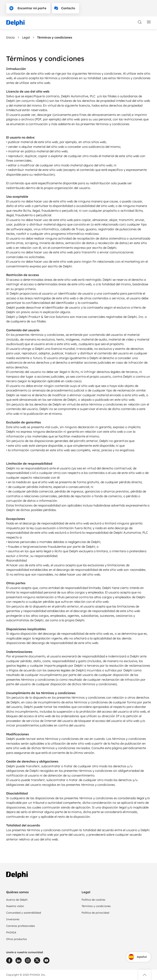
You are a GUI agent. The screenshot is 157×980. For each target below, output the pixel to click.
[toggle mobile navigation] (149, 22)
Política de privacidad (95, 913)
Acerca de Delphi (17, 900)
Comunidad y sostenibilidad (24, 913)
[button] (145, 975)
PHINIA (11, 932)
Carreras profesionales (21, 926)
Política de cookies (93, 900)
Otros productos (16, 939)
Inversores (13, 919)
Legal (26, 37)
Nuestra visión (15, 906)
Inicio (10, 37)
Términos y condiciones (96, 906)
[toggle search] (140, 22)
